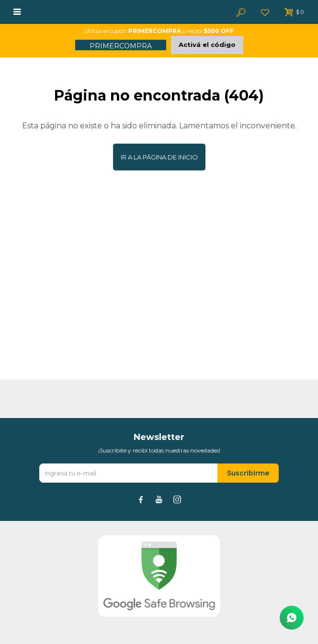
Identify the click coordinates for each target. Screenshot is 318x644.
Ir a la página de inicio (159, 157)
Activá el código (207, 45)
